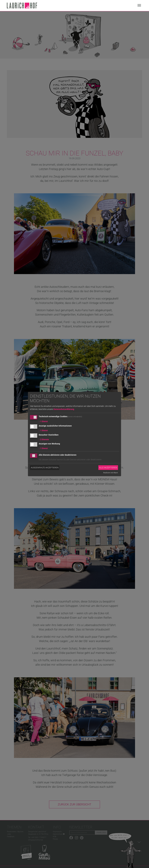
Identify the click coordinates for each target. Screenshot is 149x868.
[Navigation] (139, 6)
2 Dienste (44, 439)
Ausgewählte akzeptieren (45, 468)
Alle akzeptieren (108, 468)
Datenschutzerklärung (64, 409)
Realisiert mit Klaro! (111, 473)
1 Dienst (43, 421)
